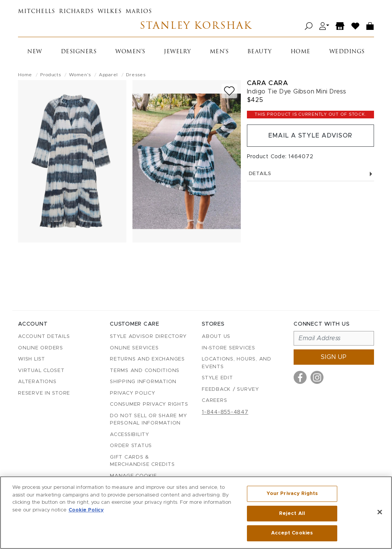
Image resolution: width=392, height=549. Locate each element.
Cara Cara (268, 83)
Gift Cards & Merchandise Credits (142, 461)
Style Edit (217, 378)
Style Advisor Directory (148, 337)
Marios (139, 12)
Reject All (292, 514)
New (35, 52)
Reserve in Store (44, 393)
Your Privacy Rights (292, 494)
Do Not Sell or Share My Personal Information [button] (148, 420)
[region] (196, 513)
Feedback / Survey (230, 389)
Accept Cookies (292, 533)
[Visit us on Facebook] (300, 377)
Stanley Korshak (196, 26)
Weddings (347, 52)
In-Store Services (229, 348)
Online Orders (41, 348)
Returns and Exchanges (147, 359)
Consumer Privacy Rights (149, 404)
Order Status (131, 446)
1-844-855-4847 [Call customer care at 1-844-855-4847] (225, 412)
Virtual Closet (41, 371)
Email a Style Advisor (310, 136)
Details (310, 174)
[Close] (380, 512)
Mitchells (37, 12)
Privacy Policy (133, 393)
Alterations (37, 382)
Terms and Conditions (145, 371)
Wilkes (110, 12)
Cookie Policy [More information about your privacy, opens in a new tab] (86, 510)
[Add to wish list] (229, 91)
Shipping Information (143, 382)
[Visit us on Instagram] (317, 377)
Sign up (334, 357)
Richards (76, 12)
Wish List (32, 359)
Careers (214, 401)
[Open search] (309, 26)
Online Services (134, 348)
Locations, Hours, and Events (237, 363)
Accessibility (130, 435)
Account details (44, 337)
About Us (216, 337)
